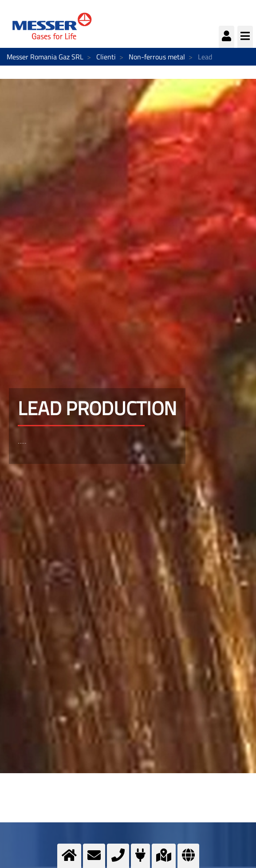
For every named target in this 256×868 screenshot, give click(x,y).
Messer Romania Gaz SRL (45, 57)
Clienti (106, 57)
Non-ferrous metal (157, 57)
